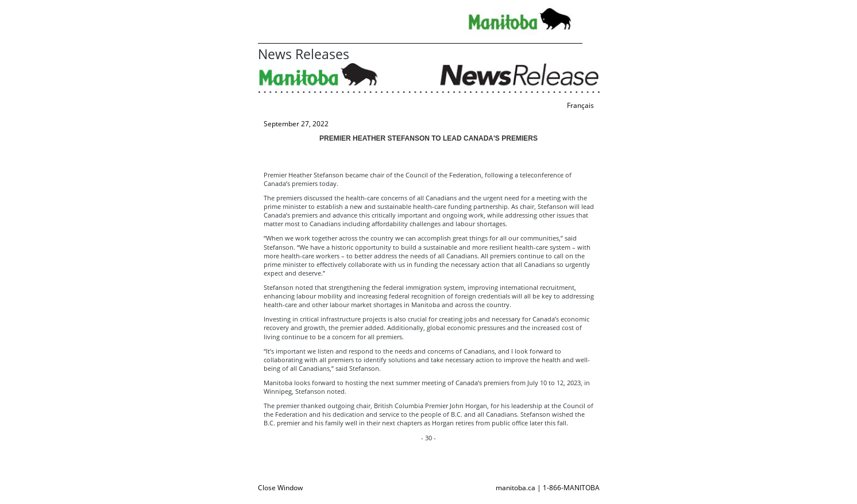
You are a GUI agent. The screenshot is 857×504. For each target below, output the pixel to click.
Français (580, 105)
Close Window (280, 488)
